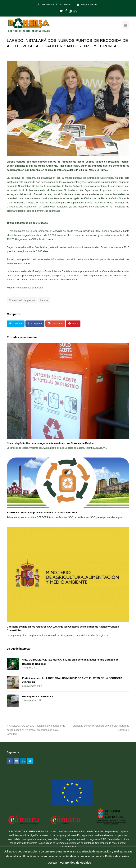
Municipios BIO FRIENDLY (38, 697)
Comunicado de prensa (22, 300)
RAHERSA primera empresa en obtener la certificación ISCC (43, 512)
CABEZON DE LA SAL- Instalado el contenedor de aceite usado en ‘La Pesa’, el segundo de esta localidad (36, 730)
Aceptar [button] (53, 863)
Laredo (44, 300)
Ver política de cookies (75, 863)
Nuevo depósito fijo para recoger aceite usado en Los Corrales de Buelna (50, 443)
